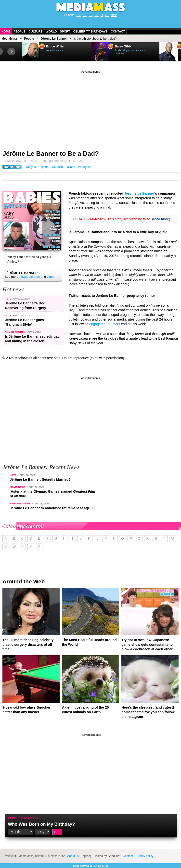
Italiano (70, 167)
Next (11, 52)
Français (30, 167)
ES (90, 15)
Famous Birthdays (23, 818)
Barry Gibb (123, 46)
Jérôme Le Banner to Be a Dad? (51, 154)
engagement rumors (105, 324)
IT (102, 15)
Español (44, 167)
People (19, 32)
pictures (34, 277)
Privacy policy (144, 856)
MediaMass (10, 39)
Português (85, 167)
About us (73, 856)
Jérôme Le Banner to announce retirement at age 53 (52, 508)
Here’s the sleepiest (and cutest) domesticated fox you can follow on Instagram (148, 712)
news (23, 277)
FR (85, 15)
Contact (118, 32)
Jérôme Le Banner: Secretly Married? (40, 479)
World (51, 32)
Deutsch (57, 167)
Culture (36, 32)
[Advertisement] (90, 108)
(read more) (161, 219)
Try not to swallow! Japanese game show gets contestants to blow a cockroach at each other (147, 645)
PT (107, 15)
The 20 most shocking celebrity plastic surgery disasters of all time (28, 645)
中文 (114, 15)
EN (79, 15)
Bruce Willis (55, 46)
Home (6, 32)
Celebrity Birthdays (90, 32)
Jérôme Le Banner (54, 39)
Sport (65, 32)
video (51, 277)
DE (97, 15)
